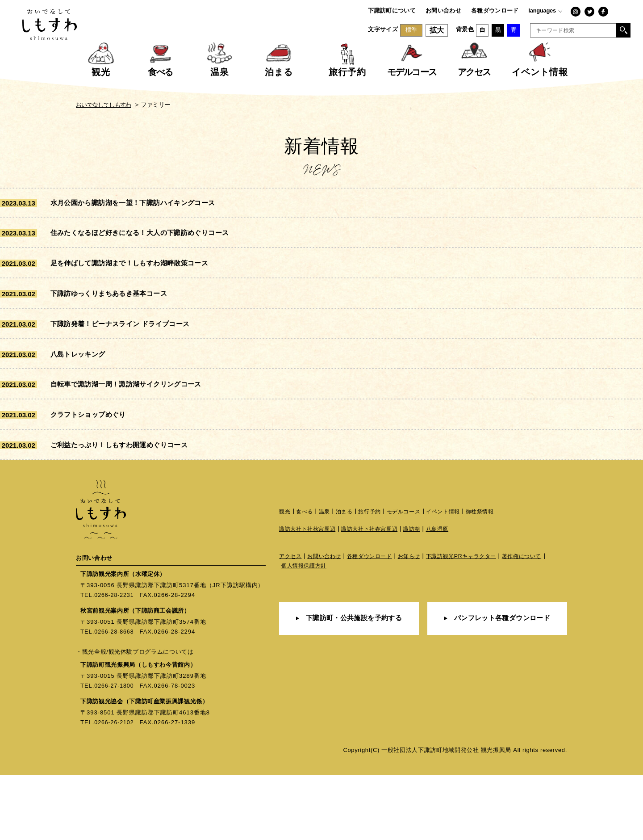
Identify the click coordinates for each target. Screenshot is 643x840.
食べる (306, 577)
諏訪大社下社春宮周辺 (376, 595)
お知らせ (418, 623)
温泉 (327, 577)
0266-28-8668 (115, 697)
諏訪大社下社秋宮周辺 (310, 595)
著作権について (539, 623)
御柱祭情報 (493, 577)
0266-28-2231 (115, 660)
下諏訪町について (392, 10)
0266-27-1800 (115, 751)
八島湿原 (449, 595)
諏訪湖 (422, 595)
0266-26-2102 (115, 787)
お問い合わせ (443, 10)
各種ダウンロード (495, 10)
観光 (285, 577)
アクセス (291, 623)
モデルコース (411, 577)
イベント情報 (454, 577)
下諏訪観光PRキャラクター (474, 623)
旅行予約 (375, 577)
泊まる (348, 577)
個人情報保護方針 (306, 632)
